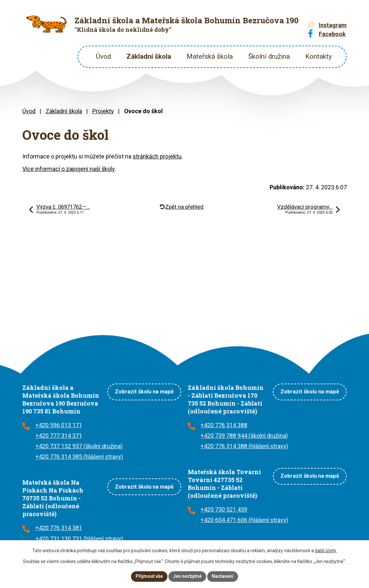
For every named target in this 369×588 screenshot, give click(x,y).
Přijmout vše (149, 576)
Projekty (103, 111)
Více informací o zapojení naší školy (68, 169)
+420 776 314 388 (224, 425)
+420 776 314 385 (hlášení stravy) (79, 457)
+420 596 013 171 (59, 425)
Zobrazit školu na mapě (144, 392)
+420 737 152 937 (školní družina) (79, 446)
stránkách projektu (157, 156)
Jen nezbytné (187, 576)
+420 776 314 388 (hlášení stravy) (244, 446)
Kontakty (319, 56)
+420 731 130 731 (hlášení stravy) (79, 539)
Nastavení (223, 576)
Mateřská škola (210, 56)
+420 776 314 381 (59, 528)
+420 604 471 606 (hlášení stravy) (244, 520)
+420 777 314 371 (59, 436)
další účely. (326, 551)
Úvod (103, 56)
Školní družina (269, 56)
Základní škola (149, 56)
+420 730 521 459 (224, 509)
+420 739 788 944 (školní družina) (244, 436)
